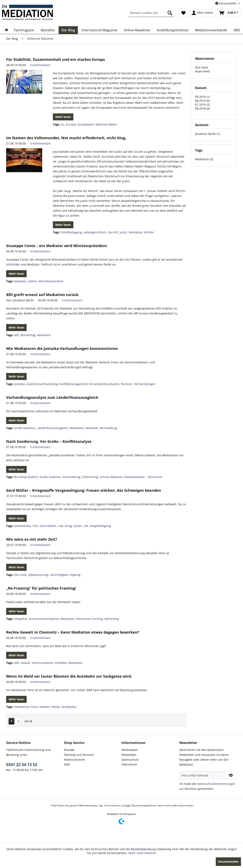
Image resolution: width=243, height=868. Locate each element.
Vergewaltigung (100, 526)
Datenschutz (130, 760)
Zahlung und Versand (79, 755)
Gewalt (25, 663)
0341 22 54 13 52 (22, 765)
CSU (35, 526)
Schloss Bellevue (111, 477)
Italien (33, 281)
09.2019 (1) (202, 97)
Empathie (21, 619)
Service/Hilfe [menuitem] (226, 3)
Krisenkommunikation (104, 384)
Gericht (113, 232)
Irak (61, 526)
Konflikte (61, 663)
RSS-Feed (201, 67)
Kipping (75, 575)
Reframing (112, 619)
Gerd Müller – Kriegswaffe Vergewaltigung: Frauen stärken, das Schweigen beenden (84, 490)
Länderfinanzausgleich (53, 428)
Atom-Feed (202, 71)
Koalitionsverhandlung (42, 384)
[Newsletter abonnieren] (231, 775)
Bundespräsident (26, 477)
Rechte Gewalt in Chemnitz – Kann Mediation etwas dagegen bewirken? (73, 632)
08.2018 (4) (202, 108)
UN (86, 526)
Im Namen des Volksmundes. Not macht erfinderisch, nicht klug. (66, 138)
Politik (56, 707)
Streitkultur (69, 707)
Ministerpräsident (51, 281)
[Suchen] (170, 13)
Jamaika (19, 384)
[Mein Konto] (203, 13)
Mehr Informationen (142, 853)
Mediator (20, 281)
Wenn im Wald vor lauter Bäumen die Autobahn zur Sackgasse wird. (69, 676)
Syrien (78, 526)
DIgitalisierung (38, 575)
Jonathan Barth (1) (207, 134)
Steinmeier (155, 477)
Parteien (127, 384)
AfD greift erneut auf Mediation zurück (42, 295)
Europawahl (86, 124)
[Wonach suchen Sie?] (151, 13)
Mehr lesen (63, 117)
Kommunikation (43, 663)
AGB (67, 764)
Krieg (68, 526)
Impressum (129, 764)
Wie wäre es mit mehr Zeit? (32, 539)
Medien (45, 707)
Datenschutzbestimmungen (216, 784)
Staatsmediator (135, 477)
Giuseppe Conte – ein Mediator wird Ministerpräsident (57, 246)
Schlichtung (90, 477)
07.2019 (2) (202, 105)
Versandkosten (113, 805)
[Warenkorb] (229, 13)
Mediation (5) (204, 159)
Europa (71, 124)
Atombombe (23, 526)
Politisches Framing (90, 619)
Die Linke (20, 575)
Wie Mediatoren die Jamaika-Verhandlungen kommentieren (62, 348)
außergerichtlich (95, 232)
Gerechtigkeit (59, 575)
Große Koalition (25, 428)
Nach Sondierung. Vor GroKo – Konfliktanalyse (49, 441)
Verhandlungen (145, 384)
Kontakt (69, 750)
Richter (149, 232)
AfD (17, 335)
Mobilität (92, 428)
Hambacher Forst (26, 707)
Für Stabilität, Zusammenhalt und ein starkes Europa (56, 59)
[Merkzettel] (183, 13)
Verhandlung (108, 428)
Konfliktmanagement (73, 384)
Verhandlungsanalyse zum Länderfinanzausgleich (52, 397)
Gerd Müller (48, 526)
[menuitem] (151, 13)
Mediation (136, 232)
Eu (63, 124)
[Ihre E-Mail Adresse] (202, 775)
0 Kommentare (40, 65)
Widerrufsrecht (74, 760)
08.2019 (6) (202, 101)
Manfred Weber (106, 124)
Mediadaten (130, 750)
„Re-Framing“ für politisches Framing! (41, 588)
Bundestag (28, 335)
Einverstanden (228, 862)
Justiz (123, 232)
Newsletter (129, 755)
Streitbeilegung (71, 232)
